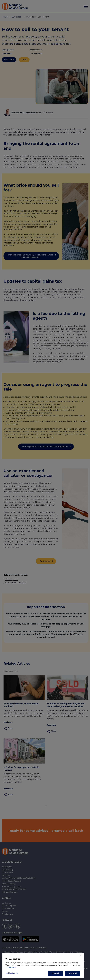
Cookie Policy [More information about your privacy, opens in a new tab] (11, 967)
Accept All (73, 973)
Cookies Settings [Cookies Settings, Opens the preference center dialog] (12, 973)
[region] (43, 966)
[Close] (80, 956)
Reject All (56, 973)
